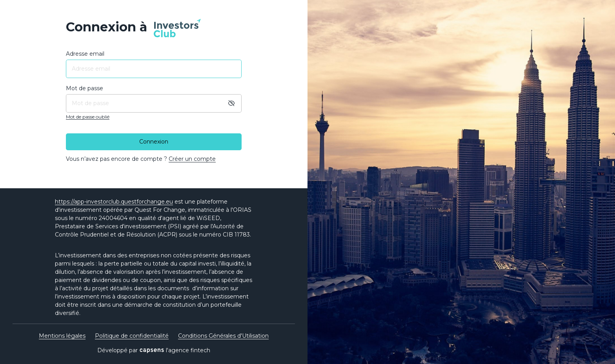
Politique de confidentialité (132, 336)
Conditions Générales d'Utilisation (223, 336)
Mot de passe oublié (88, 117)
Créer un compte (192, 159)
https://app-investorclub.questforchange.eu (114, 202)
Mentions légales (62, 336)
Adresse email (85, 54)
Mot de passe (85, 88)
